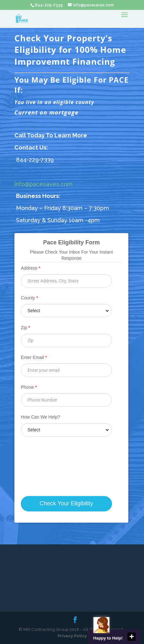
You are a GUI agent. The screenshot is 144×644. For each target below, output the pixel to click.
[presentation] (65, 458)
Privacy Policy (72, 636)
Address (31, 268)
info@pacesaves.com (44, 184)
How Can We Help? (40, 417)
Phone (29, 387)
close (132, 637)
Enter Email (34, 357)
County (29, 298)
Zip (25, 328)
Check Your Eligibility (66, 503)
